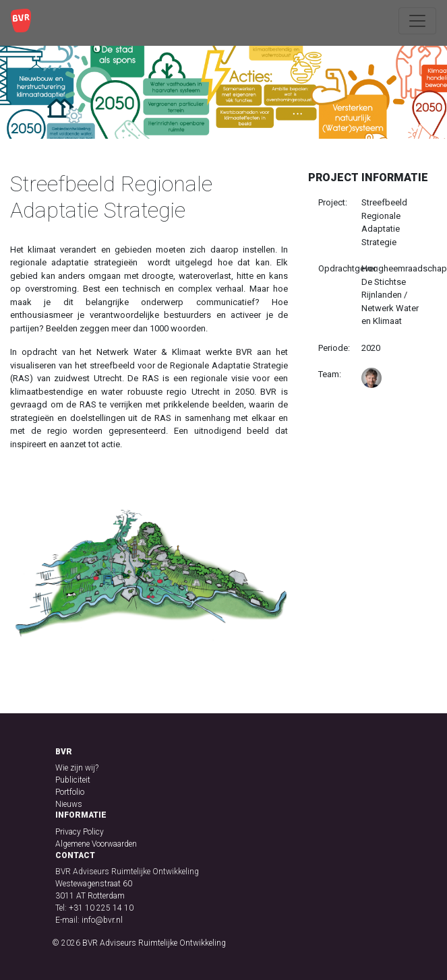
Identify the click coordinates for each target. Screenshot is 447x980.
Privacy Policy (80, 832)
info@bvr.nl (102, 920)
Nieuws (69, 804)
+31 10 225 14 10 (101, 908)
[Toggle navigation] (417, 21)
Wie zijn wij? (77, 768)
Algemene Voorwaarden (96, 844)
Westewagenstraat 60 (94, 884)
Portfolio (70, 792)
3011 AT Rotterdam (90, 896)
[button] (31, 577)
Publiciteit (73, 780)
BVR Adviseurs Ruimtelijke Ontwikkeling (154, 943)
